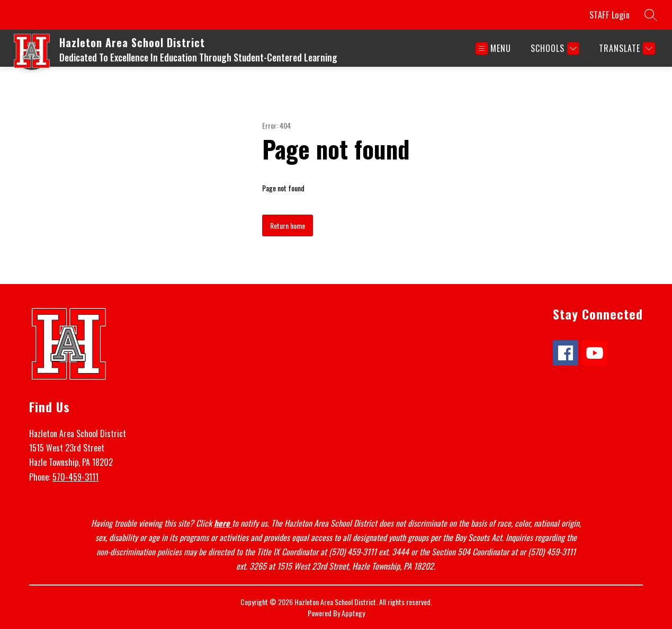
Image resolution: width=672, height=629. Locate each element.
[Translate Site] (626, 48)
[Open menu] (493, 48)
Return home (288, 225)
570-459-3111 (75, 477)
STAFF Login (610, 15)
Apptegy (353, 613)
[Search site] (651, 15)
